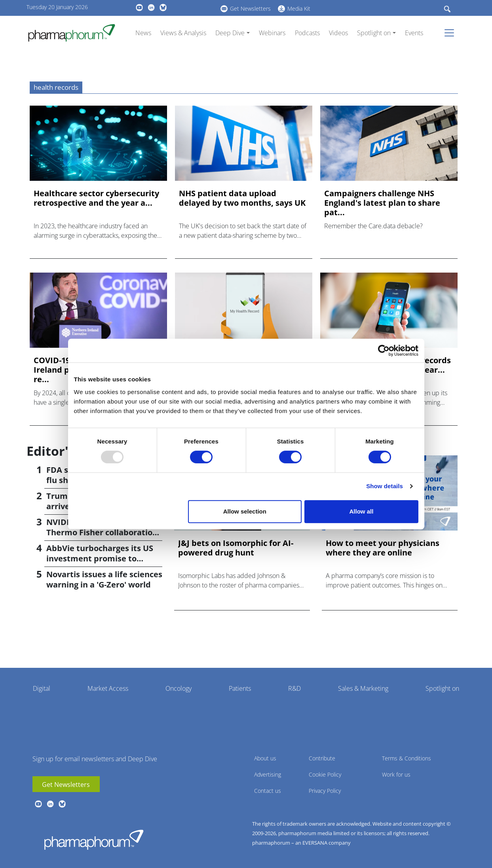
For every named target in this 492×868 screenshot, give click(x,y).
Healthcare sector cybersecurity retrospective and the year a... (96, 198)
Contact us (268, 791)
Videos (338, 33)
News (143, 33)
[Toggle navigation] (452, 33)
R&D (294, 688)
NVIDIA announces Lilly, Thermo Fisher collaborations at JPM (104, 532)
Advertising (268, 774)
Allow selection (245, 511)
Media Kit (299, 9)
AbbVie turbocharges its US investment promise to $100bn (100, 558)
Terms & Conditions (407, 758)
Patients (240, 688)
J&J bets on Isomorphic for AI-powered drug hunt (236, 548)
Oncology (179, 688)
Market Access (108, 688)
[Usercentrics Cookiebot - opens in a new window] (384, 351)
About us (265, 758)
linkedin (151, 8)
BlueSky (163, 8)
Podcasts (307, 33)
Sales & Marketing (363, 688)
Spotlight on (374, 33)
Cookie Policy (325, 774)
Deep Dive (230, 33)
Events (414, 33)
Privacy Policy (325, 791)
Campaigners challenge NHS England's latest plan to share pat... (382, 203)
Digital (42, 688)
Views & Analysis (183, 33)
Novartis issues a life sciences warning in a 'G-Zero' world (104, 579)
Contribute (322, 758)
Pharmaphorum (94, 840)
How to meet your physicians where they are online (383, 548)
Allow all (362, 511)
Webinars (272, 33)
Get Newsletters (250, 9)
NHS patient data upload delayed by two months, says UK (242, 198)
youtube (139, 8)
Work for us (396, 774)
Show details (385, 486)
